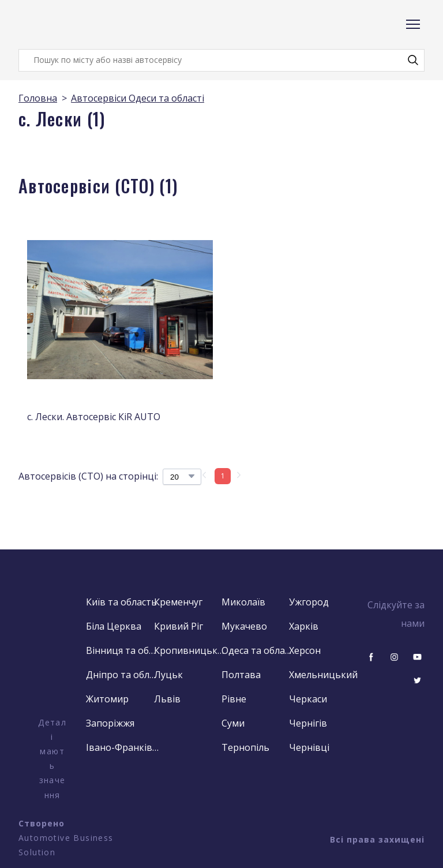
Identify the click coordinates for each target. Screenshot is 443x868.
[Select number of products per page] (182, 477)
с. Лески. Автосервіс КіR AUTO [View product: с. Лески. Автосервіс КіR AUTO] (94, 417)
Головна (38, 98)
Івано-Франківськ (123, 747)
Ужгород (309, 602)
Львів (167, 699)
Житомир (107, 699)
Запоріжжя (110, 723)
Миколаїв (243, 602)
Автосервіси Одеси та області (138, 98)
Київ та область (121, 602)
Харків (304, 626)
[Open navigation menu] (413, 24)
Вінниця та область (123, 650)
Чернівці (309, 747)
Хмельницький (323, 675)
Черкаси (308, 699)
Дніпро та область (123, 675)
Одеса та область (258, 650)
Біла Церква (114, 626)
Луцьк (168, 675)
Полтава (241, 675)
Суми (233, 723)
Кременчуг (178, 602)
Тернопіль (245, 747)
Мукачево (244, 626)
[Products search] (221, 60)
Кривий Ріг (179, 626)
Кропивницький (191, 650)
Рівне (234, 699)
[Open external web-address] (52, 654)
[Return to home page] (65, 25)
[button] (413, 60)
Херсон (305, 650)
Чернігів (308, 723)
